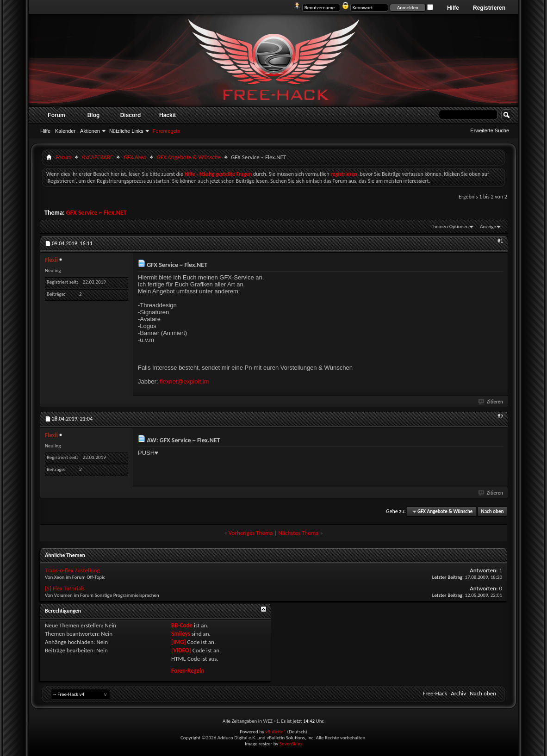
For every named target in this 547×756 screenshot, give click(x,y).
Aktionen (90, 131)
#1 (500, 241)
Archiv (458, 693)
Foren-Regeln (188, 671)
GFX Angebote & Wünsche (189, 157)
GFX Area (135, 157)
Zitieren (491, 402)
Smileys (181, 634)
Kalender (65, 131)
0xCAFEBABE (97, 157)
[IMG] (179, 642)
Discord (131, 115)
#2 (500, 416)
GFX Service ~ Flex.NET (96, 213)
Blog (94, 115)
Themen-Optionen (450, 226)
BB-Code (182, 625)
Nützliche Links (126, 131)
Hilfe (453, 8)
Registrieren (489, 8)
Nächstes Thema (298, 533)
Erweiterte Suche (490, 130)
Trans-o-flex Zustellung (72, 570)
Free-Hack (435, 693)
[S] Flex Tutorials (65, 588)
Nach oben (492, 511)
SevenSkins (291, 744)
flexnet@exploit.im (184, 381)
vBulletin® (276, 732)
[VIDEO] (181, 650)
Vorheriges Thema (251, 533)
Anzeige (488, 226)
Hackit (168, 115)
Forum (56, 115)
